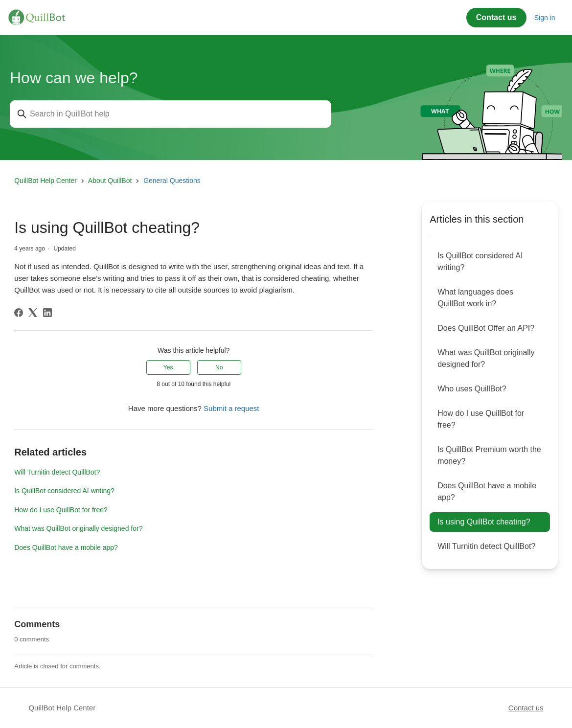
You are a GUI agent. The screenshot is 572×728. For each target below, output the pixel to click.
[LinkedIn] (47, 313)
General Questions (172, 181)
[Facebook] (19, 313)
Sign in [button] (545, 18)
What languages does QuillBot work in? (475, 298)
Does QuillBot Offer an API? (486, 328)
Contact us (496, 17)
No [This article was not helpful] (219, 367)
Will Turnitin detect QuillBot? (57, 472)
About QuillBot (110, 181)
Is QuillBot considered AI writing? (64, 491)
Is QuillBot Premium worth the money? (489, 455)
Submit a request (231, 408)
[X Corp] (33, 313)
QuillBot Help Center (46, 181)
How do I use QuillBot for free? (61, 510)
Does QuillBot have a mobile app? (66, 547)
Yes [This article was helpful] (168, 367)
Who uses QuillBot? (472, 389)
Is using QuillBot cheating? (484, 522)
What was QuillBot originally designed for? (78, 528)
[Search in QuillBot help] (171, 114)
